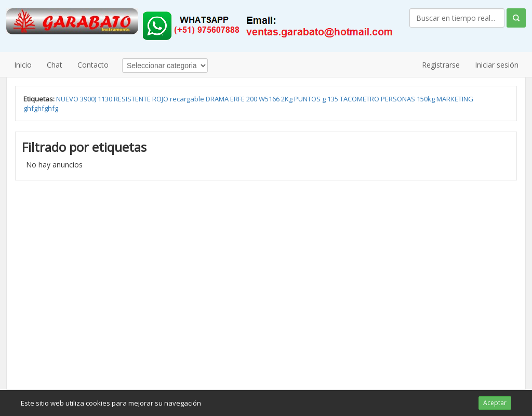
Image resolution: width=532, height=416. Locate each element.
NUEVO (68, 99)
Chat (55, 65)
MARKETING (455, 99)
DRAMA (218, 99)
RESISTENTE (133, 99)
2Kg (288, 99)
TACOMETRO (360, 99)
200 (252, 99)
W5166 (270, 99)
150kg (427, 99)
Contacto (93, 65)
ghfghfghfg (41, 108)
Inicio (23, 65)
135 (334, 99)
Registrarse (441, 65)
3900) (89, 99)
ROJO (161, 99)
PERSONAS (399, 99)
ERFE (238, 99)
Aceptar (495, 403)
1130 (106, 99)
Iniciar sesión (497, 65)
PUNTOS (308, 99)
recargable (188, 99)
